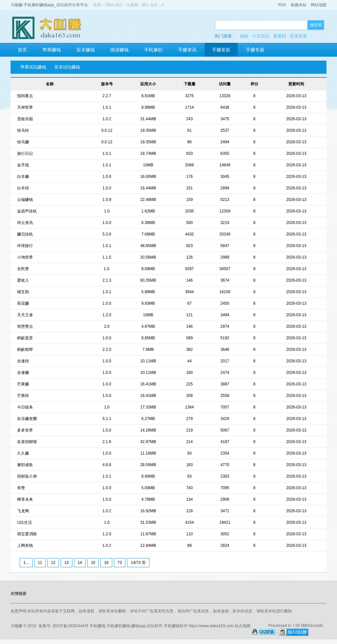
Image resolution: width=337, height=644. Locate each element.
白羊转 (23, 188)
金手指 (23, 165)
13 (66, 563)
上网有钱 (25, 546)
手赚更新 (221, 50)
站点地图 (243, 626)
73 (120, 563)
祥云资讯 (25, 223)
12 (53, 563)
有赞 (21, 488)
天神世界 (25, 107)
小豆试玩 (261, 36)
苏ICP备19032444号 (71, 626)
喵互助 (23, 292)
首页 (22, 50)
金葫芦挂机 (27, 211)
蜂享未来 (25, 499)
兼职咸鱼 (25, 465)
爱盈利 (280, 36)
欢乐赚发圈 (27, 419)
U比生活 (25, 522)
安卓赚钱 (86, 50)
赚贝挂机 (25, 234)
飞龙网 (23, 511)
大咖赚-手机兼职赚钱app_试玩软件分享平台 (49, 5)
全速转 (23, 361)
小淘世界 (25, 257)
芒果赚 (23, 384)
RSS (282, 5)
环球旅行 (25, 246)
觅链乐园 (25, 119)
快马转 (23, 130)
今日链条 (25, 407)
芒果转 (23, 396)
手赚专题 (255, 50)
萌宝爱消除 (27, 534)
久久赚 (23, 453)
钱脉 (244, 36)
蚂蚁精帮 (25, 350)
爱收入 (23, 280)
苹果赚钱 (52, 50)
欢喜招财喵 (27, 442)
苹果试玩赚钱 (33, 67)
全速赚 (23, 373)
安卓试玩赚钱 (67, 67)
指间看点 (25, 96)
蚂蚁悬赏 (25, 338)
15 (93, 563)
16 (106, 563)
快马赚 (23, 142)
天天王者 (25, 315)
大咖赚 (16, 626)
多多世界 (25, 430)
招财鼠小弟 (27, 476)
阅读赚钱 (119, 50)
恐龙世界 (298, 36)
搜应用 (316, 25)
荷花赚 (23, 303)
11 (40, 563)
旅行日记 (25, 154)
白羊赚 (23, 177)
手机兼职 (153, 50)
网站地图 (319, 5)
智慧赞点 (25, 326)
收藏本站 (298, 5)
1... (26, 563)
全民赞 (23, 269)
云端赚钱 (25, 200)
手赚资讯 (187, 50)
